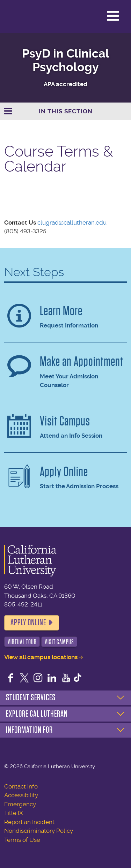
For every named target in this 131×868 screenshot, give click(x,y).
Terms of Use (22, 840)
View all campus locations (41, 657)
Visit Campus (59, 642)
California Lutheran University (23, 16)
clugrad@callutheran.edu (72, 222)
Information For (29, 730)
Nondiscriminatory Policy (39, 831)
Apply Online (28, 622)
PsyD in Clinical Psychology (66, 60)
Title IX (14, 813)
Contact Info (21, 786)
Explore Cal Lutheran (37, 714)
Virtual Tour (22, 642)
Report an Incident (29, 822)
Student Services (31, 697)
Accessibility (21, 795)
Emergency (20, 804)
